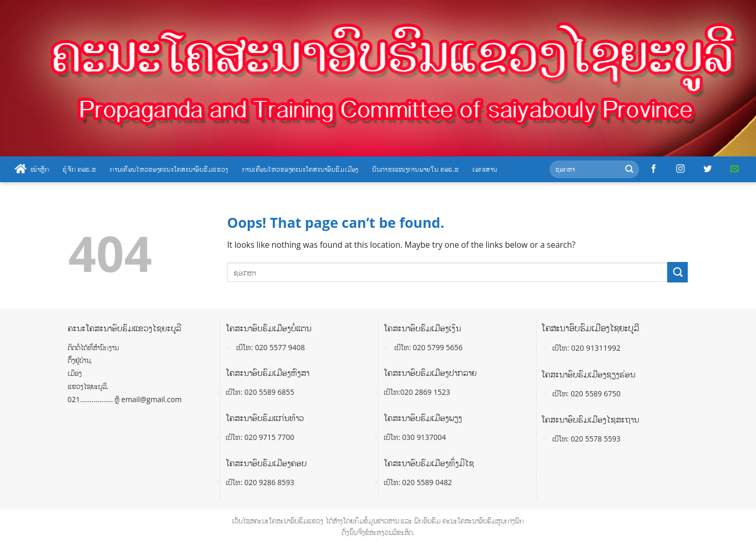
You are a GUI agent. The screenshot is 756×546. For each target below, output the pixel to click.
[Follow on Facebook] (654, 169)
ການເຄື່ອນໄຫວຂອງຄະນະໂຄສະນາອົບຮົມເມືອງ (300, 169)
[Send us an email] (734, 169)
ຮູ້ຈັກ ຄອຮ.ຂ (79, 169)
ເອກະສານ (485, 169)
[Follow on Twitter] (708, 169)
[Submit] (629, 169)
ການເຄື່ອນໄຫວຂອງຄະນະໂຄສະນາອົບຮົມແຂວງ (169, 169)
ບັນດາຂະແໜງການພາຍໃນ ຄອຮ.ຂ (416, 169)
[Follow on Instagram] (680, 169)
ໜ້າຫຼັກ (32, 169)
